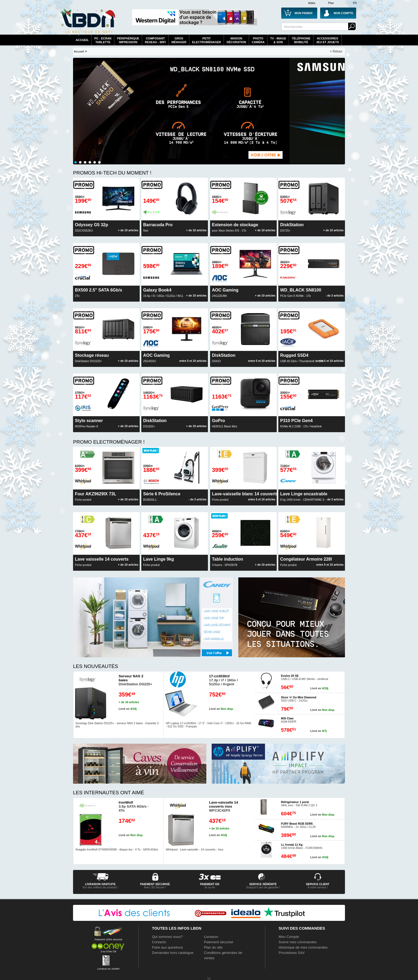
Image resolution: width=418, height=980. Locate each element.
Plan (331, 3)
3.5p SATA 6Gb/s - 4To (134, 806)
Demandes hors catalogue (173, 953)
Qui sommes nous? (167, 937)
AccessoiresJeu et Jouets (328, 40)
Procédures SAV (292, 953)
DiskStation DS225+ (135, 680)
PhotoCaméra (258, 40)
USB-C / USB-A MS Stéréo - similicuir (305, 677)
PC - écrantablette (103, 40)
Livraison (211, 937)
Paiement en (210, 884)
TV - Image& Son (278, 40)
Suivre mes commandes (298, 942)
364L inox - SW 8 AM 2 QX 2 (299, 804)
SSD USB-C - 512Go (299, 699)
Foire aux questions (167, 947)
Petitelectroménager (206, 40)
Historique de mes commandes (303, 947)
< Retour (336, 51)
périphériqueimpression (128, 40)
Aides (312, 3)
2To (99, 293)
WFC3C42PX (224, 806)
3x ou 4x (210, 887)
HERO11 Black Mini (224, 423)
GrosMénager (179, 40)
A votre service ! (318, 887)
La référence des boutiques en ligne (88, 22)
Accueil (82, 40)
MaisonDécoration (236, 40)
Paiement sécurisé (219, 942)
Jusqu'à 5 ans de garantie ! (263, 887)
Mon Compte (289, 937)
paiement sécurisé (155, 884)
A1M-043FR (289, 720)
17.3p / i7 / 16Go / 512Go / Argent (223, 680)
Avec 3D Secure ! (155, 887)
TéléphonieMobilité (301, 40)
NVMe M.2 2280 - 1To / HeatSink (301, 423)
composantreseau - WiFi (155, 40)
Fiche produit (159, 562)
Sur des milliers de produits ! (100, 887)
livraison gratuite (100, 884)
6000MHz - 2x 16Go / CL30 (298, 825)
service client (317, 884)
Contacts (159, 942)
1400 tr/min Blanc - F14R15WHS (302, 846)
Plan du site (213, 947)
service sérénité (263, 884)
